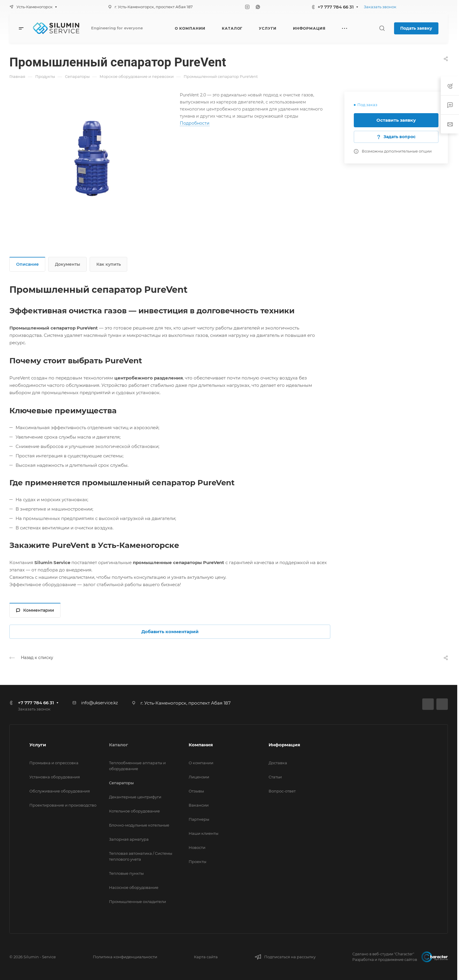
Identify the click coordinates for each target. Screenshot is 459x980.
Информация (284, 745)
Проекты (197, 862)
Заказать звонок (380, 7)
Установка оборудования (55, 777)
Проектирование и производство (63, 805)
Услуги (38, 745)
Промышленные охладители (138, 902)
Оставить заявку (396, 120)
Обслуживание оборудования (60, 791)
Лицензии (199, 777)
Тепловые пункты (126, 873)
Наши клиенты (203, 833)
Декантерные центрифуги (135, 797)
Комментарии (35, 610)
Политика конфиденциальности (125, 957)
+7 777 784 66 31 (336, 7)
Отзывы (196, 791)
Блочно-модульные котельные (139, 825)
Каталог (119, 745)
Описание (27, 264)
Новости (197, 847)
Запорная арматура (129, 839)
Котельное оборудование (134, 811)
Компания (201, 745)
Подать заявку (416, 28)
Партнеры (199, 819)
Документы (68, 264)
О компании (201, 763)
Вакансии (199, 805)
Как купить (109, 264)
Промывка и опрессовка (54, 763)
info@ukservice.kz (99, 703)
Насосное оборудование (134, 887)
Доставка (278, 763)
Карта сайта (206, 957)
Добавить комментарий (170, 632)
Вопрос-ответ (282, 791)
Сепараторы (121, 783)
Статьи (275, 777)
